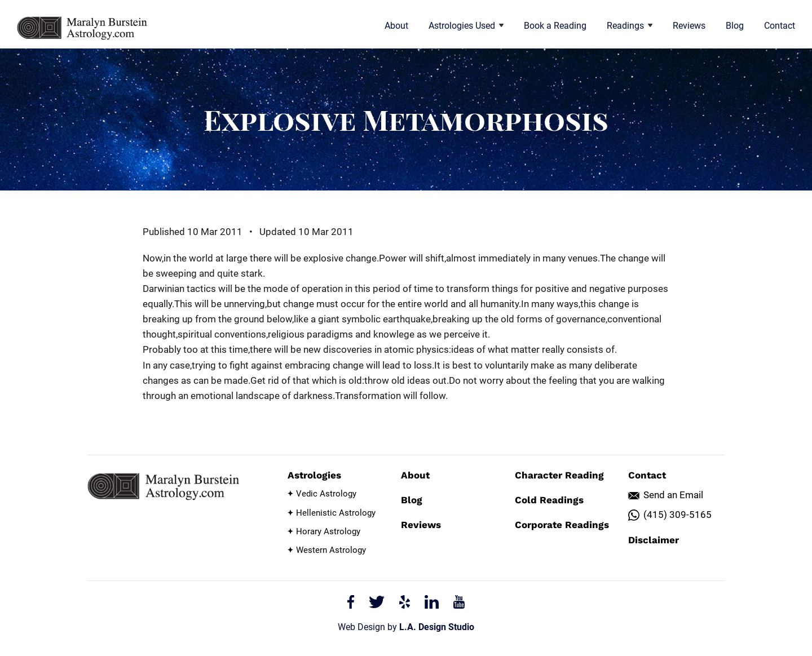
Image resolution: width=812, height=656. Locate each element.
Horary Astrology (328, 531)
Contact (780, 26)
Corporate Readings (562, 525)
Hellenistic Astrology (336, 513)
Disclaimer (654, 540)
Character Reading (559, 475)
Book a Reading (555, 26)
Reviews (689, 26)
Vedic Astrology (326, 494)
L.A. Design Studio (437, 627)
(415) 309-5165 (678, 515)
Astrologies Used (466, 26)
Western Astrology (331, 550)
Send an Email (673, 495)
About (396, 26)
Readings (630, 26)
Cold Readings (549, 500)
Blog (735, 26)
